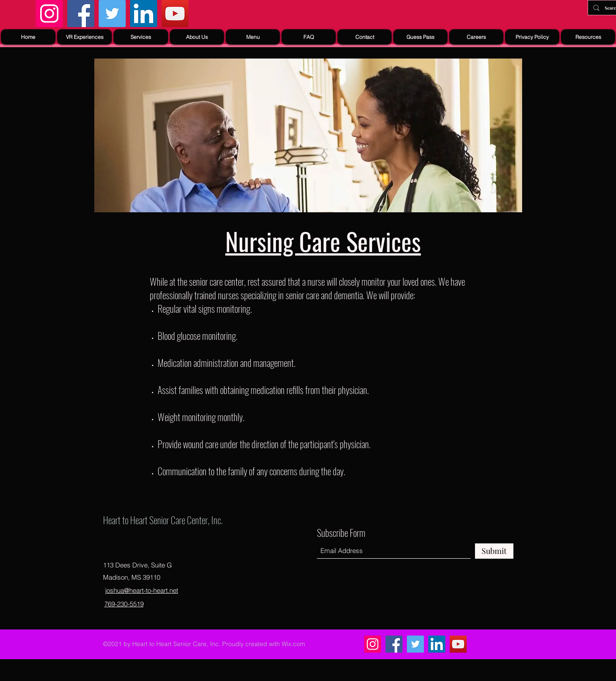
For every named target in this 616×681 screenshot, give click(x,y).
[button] (141, 37)
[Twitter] (112, 14)
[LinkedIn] (144, 14)
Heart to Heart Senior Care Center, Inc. (163, 520)
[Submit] (494, 551)
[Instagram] (49, 14)
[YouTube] (175, 14)
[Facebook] (81, 14)
